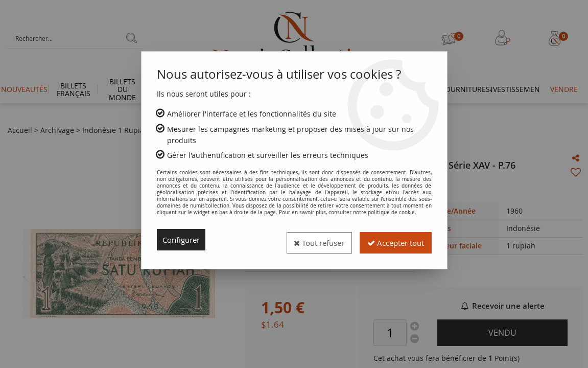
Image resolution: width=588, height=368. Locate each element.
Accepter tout (392, 240)
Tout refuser (309, 240)
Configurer (183, 240)
